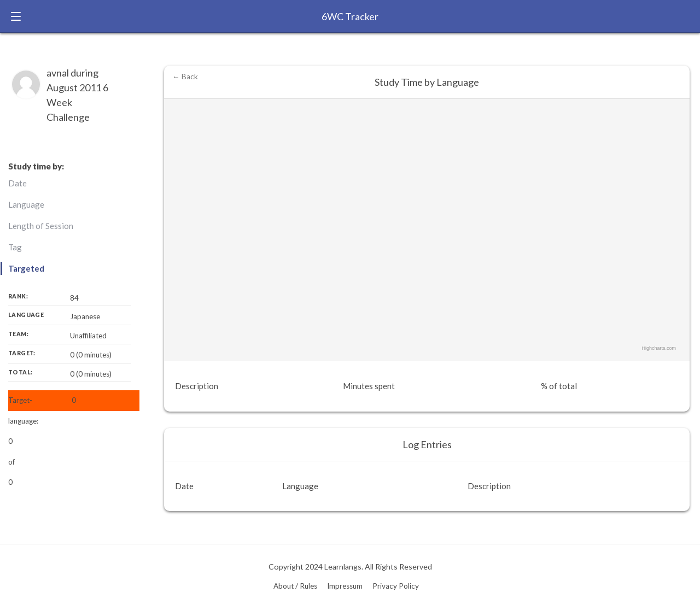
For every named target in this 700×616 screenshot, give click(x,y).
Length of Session (41, 226)
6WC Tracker (350, 16)
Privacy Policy (396, 586)
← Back (185, 77)
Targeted (26, 268)
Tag (15, 247)
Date (17, 183)
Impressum (345, 586)
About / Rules (295, 586)
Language (26, 204)
